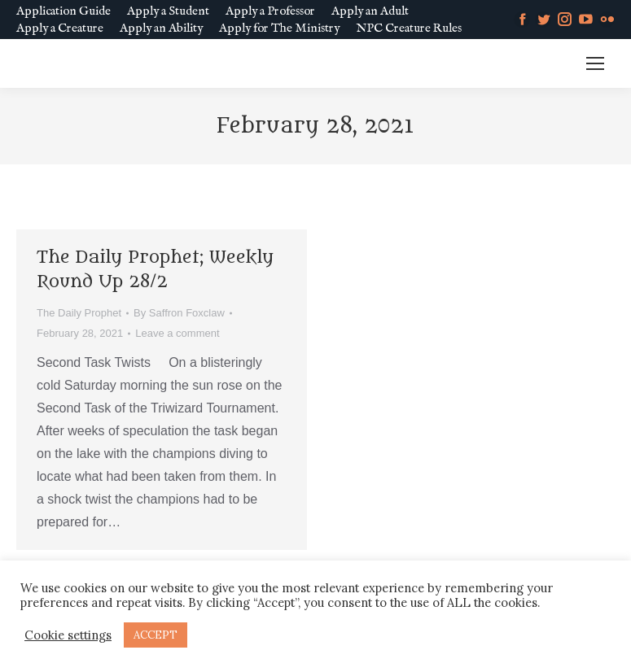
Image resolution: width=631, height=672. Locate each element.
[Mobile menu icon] (595, 63)
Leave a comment (177, 333)
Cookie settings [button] (68, 635)
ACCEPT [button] (156, 635)
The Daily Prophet (79, 313)
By (179, 313)
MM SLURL (532, 64)
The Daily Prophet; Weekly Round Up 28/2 (155, 270)
